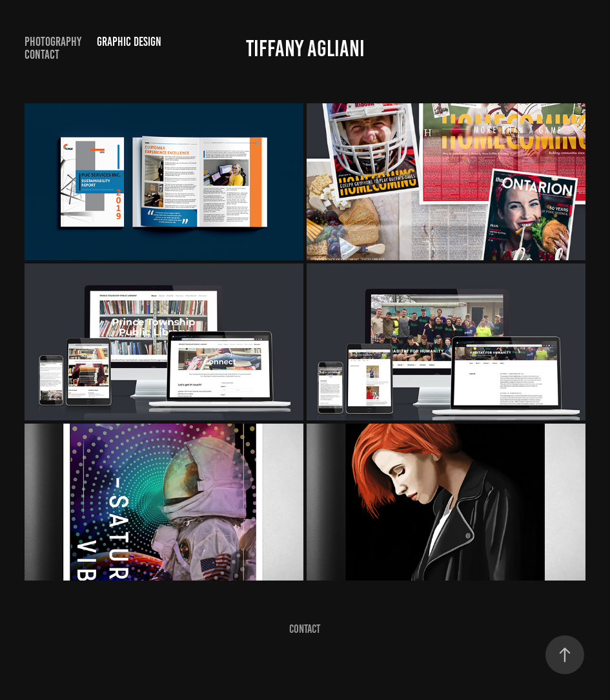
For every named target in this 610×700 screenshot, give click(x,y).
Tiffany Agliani (305, 48)
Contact (42, 55)
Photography (53, 42)
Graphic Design (129, 42)
